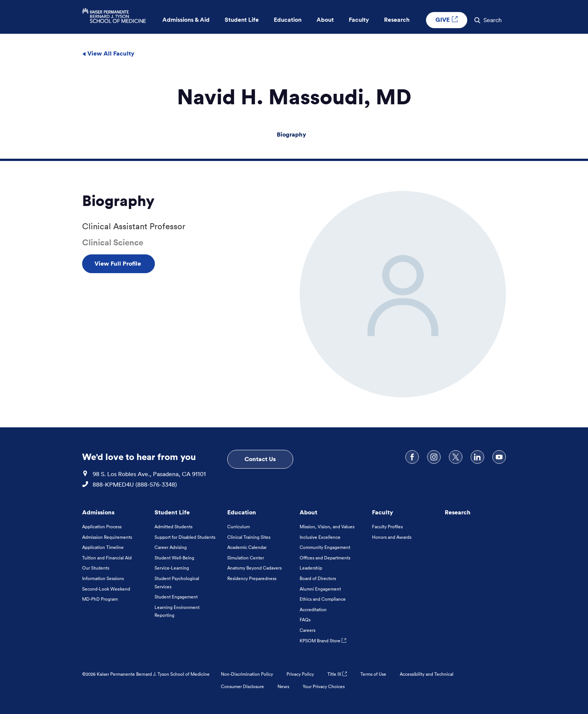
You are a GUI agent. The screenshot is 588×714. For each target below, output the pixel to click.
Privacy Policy (300, 674)
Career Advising (171, 547)
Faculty (382, 512)
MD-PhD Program (100, 599)
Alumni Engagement (320, 589)
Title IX (337, 674)
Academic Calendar (247, 547)
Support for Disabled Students (185, 537)
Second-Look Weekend (106, 589)
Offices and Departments (325, 558)
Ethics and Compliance (323, 599)
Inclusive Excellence (320, 537)
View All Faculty (108, 53)
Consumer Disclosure (242, 686)
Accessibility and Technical (427, 674)
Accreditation (313, 610)
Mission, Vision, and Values (327, 527)
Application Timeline (103, 547)
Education (242, 512)
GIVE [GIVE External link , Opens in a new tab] (447, 20)
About (308, 512)
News (283, 686)
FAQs (305, 620)
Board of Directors (318, 578)
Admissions (98, 512)
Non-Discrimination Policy (247, 674)
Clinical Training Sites (249, 537)
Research (458, 512)
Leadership (311, 568)
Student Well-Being (174, 558)
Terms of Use (373, 674)
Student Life (172, 512)
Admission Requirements (107, 537)
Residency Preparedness (252, 578)
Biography (291, 134)
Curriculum (238, 527)
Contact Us (260, 459)
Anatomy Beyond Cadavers (254, 568)
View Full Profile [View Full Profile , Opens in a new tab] (118, 263)
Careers (307, 630)
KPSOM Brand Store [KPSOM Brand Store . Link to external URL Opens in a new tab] (323, 641)
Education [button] (288, 20)
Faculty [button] (359, 20)
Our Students (96, 568)
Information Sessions (103, 578)
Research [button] (397, 20)
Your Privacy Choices (324, 686)
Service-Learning (172, 568)
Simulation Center (246, 558)
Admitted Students (173, 527)
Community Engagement (325, 547)
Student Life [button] (242, 20)
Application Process (102, 527)
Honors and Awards (392, 537)
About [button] (325, 20)
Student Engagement (176, 597)
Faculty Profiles (387, 527)
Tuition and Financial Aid (107, 558)
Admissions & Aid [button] (186, 20)
